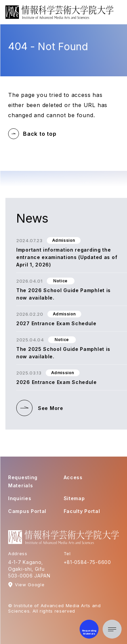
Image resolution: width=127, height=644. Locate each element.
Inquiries (20, 498)
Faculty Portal (82, 511)
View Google (30, 585)
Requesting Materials (23, 481)
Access (73, 477)
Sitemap (74, 498)
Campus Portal (27, 511)
